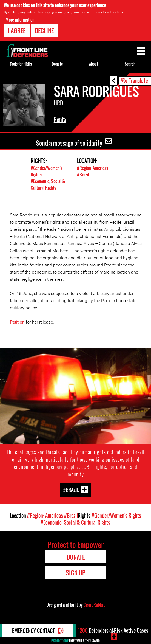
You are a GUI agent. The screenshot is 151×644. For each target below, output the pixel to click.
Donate (57, 64)
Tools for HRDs (21, 64)
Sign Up (75, 573)
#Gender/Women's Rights (116, 516)
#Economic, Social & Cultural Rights (48, 184)
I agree (17, 30)
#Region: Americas (93, 168)
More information (20, 19)
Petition (17, 322)
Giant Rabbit (94, 605)
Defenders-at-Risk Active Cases (113, 631)
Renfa (60, 119)
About (94, 64)
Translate (138, 80)
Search (130, 64)
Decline (44, 30)
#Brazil (83, 175)
